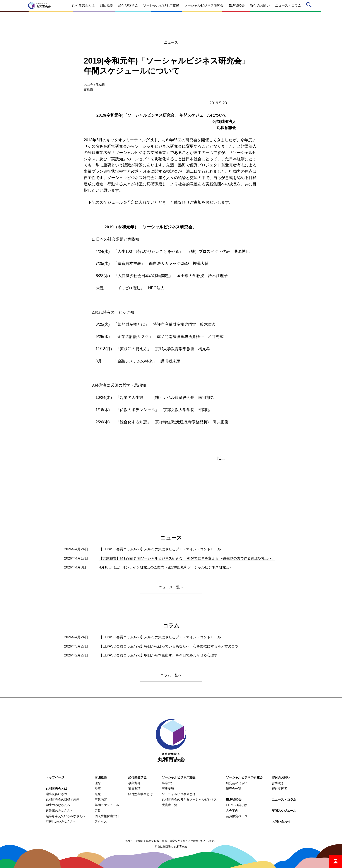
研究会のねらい (237, 783)
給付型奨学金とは (140, 794)
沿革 (98, 789)
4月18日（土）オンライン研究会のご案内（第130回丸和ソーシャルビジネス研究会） (166, 567)
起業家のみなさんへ (60, 811)
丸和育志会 (171, 741)
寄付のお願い (281, 777)
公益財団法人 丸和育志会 (172, 847)
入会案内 (232, 811)
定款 (98, 811)
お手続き (278, 783)
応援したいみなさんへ (61, 821)
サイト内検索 (310, 6)
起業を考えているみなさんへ (66, 816)
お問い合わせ (281, 821)
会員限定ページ (237, 816)
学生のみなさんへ (58, 805)
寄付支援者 (279, 789)
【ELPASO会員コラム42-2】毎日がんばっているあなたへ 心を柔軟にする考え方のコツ (169, 646)
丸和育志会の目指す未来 (63, 799)
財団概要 (101, 777)
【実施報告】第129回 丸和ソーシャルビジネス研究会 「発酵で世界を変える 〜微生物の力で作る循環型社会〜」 (187, 558)
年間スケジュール (107, 805)
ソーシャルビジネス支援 (179, 777)
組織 (98, 794)
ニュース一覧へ (171, 587)
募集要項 (134, 789)
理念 (98, 783)
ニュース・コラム (284, 799)
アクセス (101, 821)
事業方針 (134, 783)
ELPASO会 (234, 799)
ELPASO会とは (237, 805)
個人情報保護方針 (107, 816)
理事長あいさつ (56, 794)
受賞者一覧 (169, 805)
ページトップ (335, 861)
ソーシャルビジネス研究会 (244, 777)
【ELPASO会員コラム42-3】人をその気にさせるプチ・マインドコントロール (160, 549)
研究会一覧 (234, 789)
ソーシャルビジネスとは (179, 794)
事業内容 (101, 799)
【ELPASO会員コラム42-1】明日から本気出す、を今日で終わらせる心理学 (158, 655)
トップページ (55, 777)
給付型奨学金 (137, 777)
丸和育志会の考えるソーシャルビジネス (189, 799)
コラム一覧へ (171, 675)
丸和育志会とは (56, 789)
